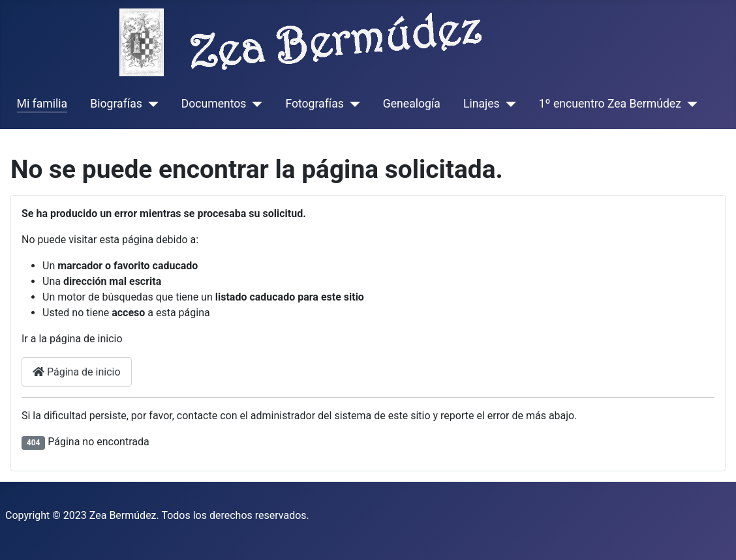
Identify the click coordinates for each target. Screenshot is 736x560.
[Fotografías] (352, 104)
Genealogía (412, 104)
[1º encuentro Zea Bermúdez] (689, 104)
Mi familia (42, 104)
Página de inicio (77, 372)
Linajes (482, 104)
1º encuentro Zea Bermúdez (610, 104)
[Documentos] (254, 104)
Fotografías (314, 104)
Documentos (214, 104)
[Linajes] (508, 104)
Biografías (116, 104)
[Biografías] (150, 104)
